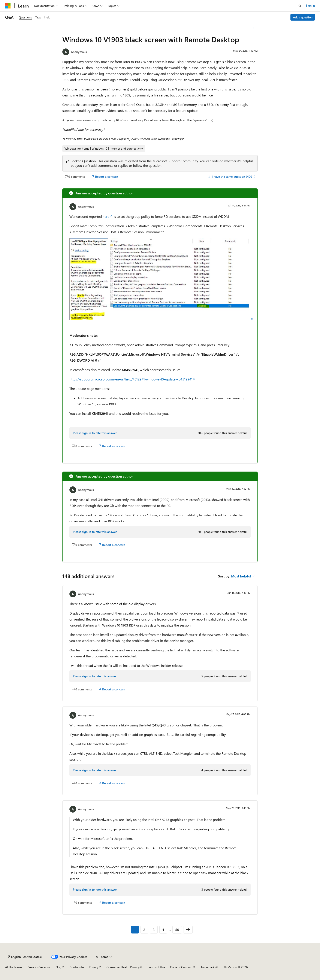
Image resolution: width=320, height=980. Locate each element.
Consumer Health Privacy (123, 967)
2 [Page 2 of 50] (144, 930)
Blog (58, 967)
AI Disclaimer (14, 967)
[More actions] (254, 28)
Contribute (77, 967)
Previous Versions (39, 967)
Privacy (94, 967)
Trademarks (208, 967)
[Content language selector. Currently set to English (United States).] (25, 957)
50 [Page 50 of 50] (177, 930)
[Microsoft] (8, 6)
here (106, 216)
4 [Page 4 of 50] (163, 930)
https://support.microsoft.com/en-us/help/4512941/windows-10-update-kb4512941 (131, 379)
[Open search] (300, 6)
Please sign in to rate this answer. (95, 433)
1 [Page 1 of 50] (135, 930)
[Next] (188, 930)
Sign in (310, 5)
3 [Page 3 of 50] (154, 930)
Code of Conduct (181, 967)
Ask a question (303, 17)
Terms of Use (156, 967)
